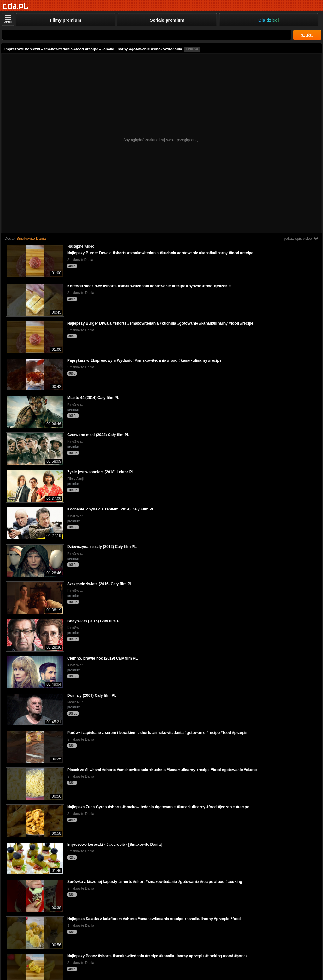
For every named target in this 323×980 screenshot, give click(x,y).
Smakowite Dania (31, 239)
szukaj (307, 35)
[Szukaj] (147, 35)
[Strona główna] (16, 6)
